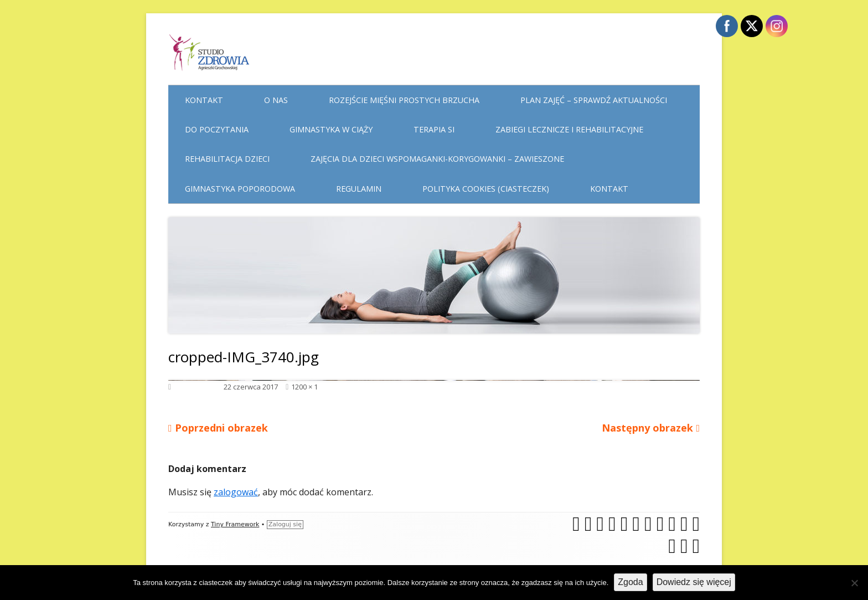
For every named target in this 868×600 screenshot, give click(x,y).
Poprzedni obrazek (221, 428)
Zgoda (630, 582)
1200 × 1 (304, 387)
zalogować (236, 492)
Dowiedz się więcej (694, 582)
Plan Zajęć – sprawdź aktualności (594, 100)
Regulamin (359, 189)
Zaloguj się (285, 524)
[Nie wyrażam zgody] (854, 583)
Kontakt (204, 100)
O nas (276, 100)
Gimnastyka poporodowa (240, 189)
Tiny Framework (235, 524)
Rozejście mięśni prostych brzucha (404, 100)
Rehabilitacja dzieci (227, 159)
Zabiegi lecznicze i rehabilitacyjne (569, 129)
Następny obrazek (647, 428)
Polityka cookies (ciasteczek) (486, 189)
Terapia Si (434, 129)
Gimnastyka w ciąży (331, 129)
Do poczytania (217, 129)
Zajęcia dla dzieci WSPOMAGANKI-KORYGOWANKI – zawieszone (437, 159)
